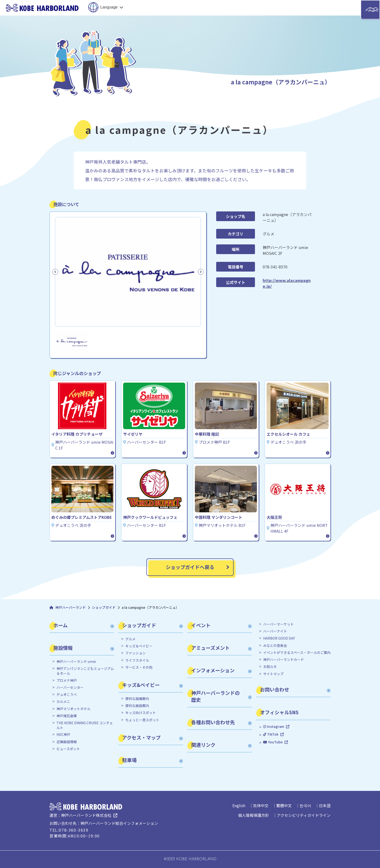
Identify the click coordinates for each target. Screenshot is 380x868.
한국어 (305, 805)
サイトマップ (273, 674)
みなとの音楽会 (275, 646)
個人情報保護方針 (253, 815)
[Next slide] (201, 272)
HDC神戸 (63, 735)
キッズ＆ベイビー (139, 646)
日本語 (325, 805)
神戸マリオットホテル (73, 709)
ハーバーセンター (70, 687)
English (239, 805)
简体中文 (261, 805)
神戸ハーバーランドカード (284, 660)
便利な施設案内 (137, 706)
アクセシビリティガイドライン (304, 815)
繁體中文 (284, 805)
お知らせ (270, 667)
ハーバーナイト (275, 631)
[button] (72, 342)
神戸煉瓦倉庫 (67, 716)
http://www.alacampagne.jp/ (287, 283)
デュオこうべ (67, 695)
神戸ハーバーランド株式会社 (86, 815)
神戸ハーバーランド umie (76, 662)
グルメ (130, 639)
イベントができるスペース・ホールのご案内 (297, 653)
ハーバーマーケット (278, 624)
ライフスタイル (137, 660)
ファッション (135, 653)
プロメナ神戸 (67, 680)
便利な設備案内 (137, 699)
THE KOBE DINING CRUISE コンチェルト (85, 725)
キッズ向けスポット (141, 713)
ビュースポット (68, 749)
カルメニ (63, 702)
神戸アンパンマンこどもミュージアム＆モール (85, 671)
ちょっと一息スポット (142, 720)
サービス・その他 (139, 667)
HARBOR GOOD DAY (279, 638)
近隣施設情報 (67, 742)
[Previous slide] (55, 272)
